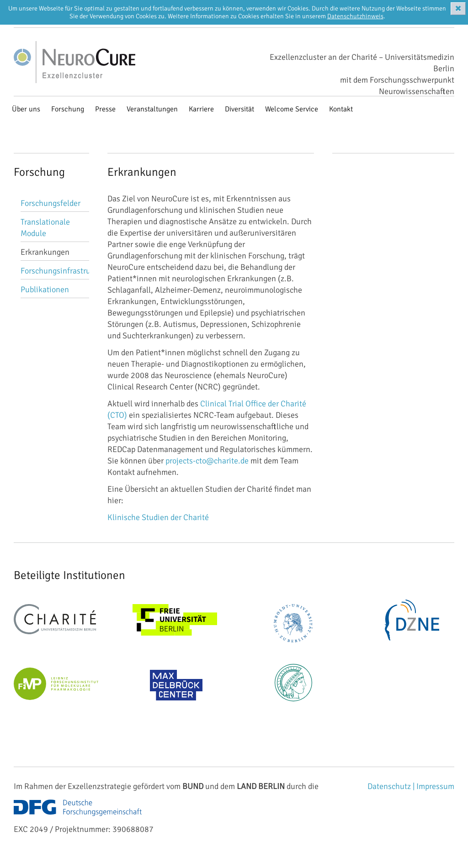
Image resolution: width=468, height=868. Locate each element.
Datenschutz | (392, 786)
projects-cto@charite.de (207, 461)
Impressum (435, 786)
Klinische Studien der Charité (158, 517)
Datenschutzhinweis (355, 16)
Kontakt (341, 109)
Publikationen (45, 289)
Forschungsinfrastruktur (63, 271)
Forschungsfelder (51, 203)
